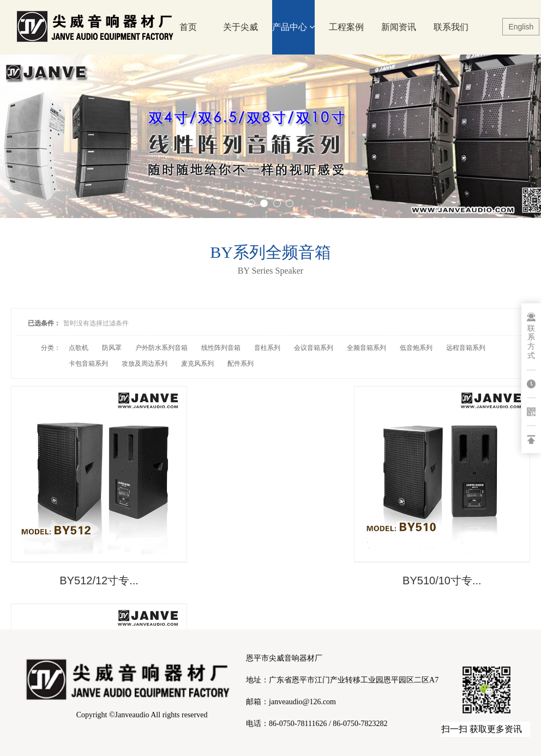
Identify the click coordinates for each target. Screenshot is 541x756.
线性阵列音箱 (221, 348)
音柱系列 (267, 348)
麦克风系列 (197, 364)
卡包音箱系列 (88, 364)
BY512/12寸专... (96, 574)
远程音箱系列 (466, 348)
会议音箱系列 (314, 348)
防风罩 (112, 348)
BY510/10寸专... (271, 574)
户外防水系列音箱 (161, 348)
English (521, 27)
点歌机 (79, 348)
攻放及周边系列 (145, 364)
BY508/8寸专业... (445, 574)
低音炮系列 (416, 348)
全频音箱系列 (366, 348)
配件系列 (241, 364)
